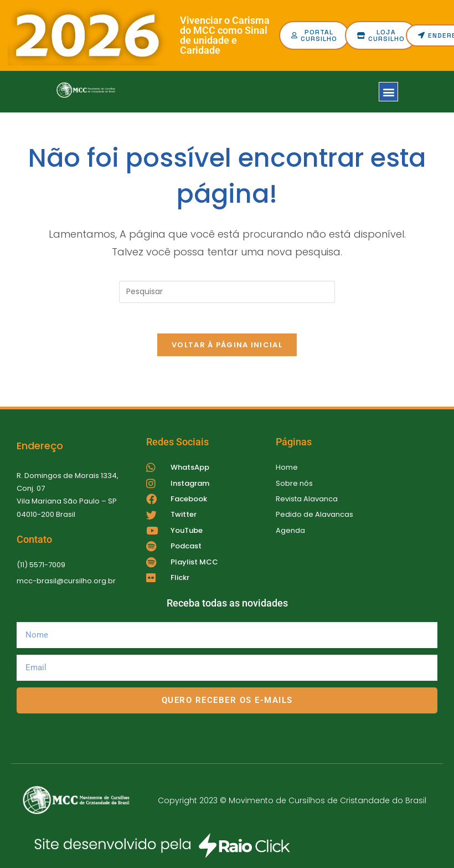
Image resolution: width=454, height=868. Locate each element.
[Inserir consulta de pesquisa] (227, 292)
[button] (388, 92)
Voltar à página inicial (227, 348)
